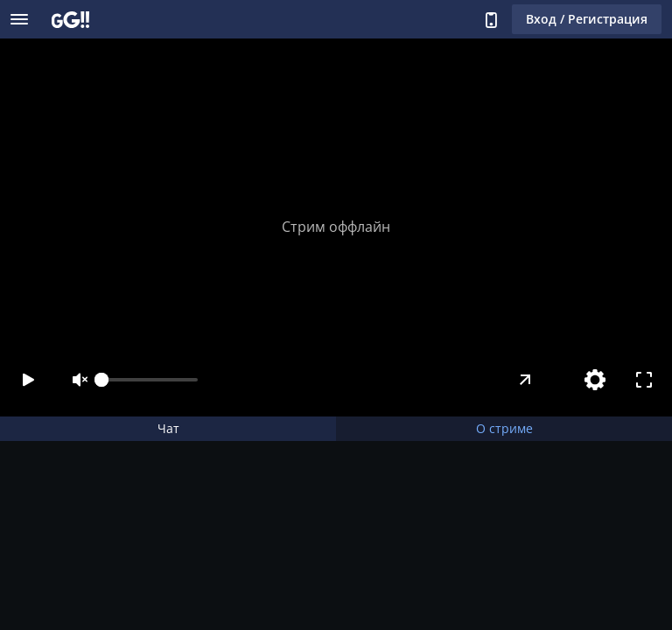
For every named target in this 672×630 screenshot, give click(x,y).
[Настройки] (595, 380)
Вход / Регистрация (587, 19)
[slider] (150, 380)
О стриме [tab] (504, 428)
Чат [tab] (168, 428)
